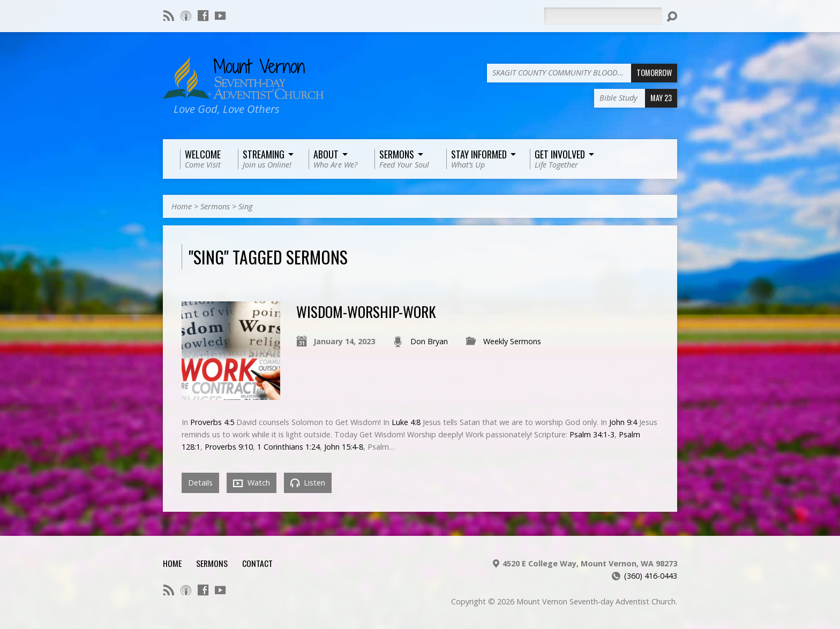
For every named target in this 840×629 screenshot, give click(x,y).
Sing (245, 206)
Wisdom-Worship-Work (366, 311)
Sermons (215, 206)
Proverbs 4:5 (212, 422)
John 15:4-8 (344, 447)
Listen (308, 483)
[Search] (603, 16)
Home (182, 206)
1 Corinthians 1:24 (288, 447)
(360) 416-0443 (651, 576)
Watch (252, 483)
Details (200, 483)
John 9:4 (623, 422)
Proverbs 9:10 (229, 447)
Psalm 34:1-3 (592, 434)
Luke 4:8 (406, 422)
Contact (257, 563)
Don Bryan (429, 341)
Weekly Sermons (512, 341)
